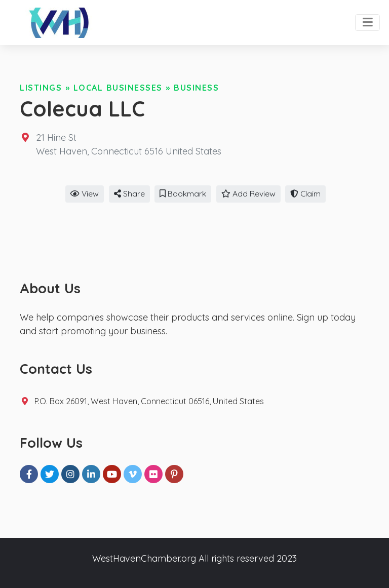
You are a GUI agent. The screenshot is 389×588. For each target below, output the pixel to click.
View (85, 193)
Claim (305, 193)
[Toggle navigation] (367, 23)
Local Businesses (118, 88)
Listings (41, 88)
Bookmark (183, 193)
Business (196, 88)
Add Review (248, 193)
